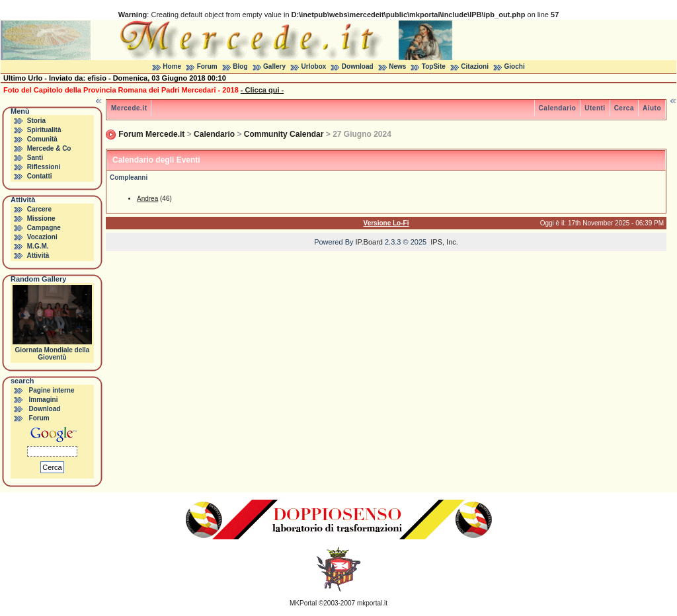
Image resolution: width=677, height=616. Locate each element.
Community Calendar (284, 134)
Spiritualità (44, 130)
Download (358, 66)
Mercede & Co (49, 148)
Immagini (44, 400)
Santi (35, 158)
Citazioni (475, 66)
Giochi (515, 66)
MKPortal (303, 603)
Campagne (44, 228)
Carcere (39, 209)
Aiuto (652, 108)
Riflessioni (44, 167)
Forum (207, 66)
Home (172, 66)
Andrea (147, 199)
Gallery (274, 66)
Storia (36, 121)
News (397, 66)
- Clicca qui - (262, 90)
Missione (41, 218)
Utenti (595, 108)
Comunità (42, 139)
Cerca (624, 108)
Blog (240, 66)
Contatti (40, 176)
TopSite (434, 66)
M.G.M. (38, 246)
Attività (38, 255)
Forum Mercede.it (151, 134)
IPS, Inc (443, 242)
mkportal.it (372, 603)
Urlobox (314, 66)
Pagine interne (52, 390)
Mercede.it (129, 108)
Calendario (558, 108)
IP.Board (369, 242)
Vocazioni (42, 237)
